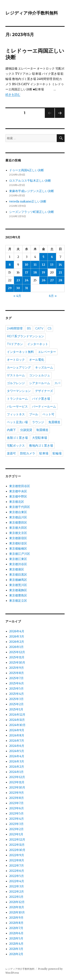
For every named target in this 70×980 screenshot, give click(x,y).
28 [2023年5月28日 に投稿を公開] (60, 280)
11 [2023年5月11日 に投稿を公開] (35, 265)
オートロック (16, 360)
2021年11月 (17, 907)
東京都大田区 (18, 528)
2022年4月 (17, 881)
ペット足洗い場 (17, 422)
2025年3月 (16, 699)
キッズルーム (44, 367)
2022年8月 (17, 860)
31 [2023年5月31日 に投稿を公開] (27, 288)
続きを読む (13, 94)
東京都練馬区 (18, 580)
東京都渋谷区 (18, 564)
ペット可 (48, 414)
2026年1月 (16, 647)
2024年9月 (17, 730)
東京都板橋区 (18, 548)
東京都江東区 (18, 559)
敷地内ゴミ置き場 (41, 446)
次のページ (59, 118)
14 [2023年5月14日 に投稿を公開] (60, 265)
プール (34, 414)
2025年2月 (16, 704)
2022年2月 (17, 892)
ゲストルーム (16, 375)
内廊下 (11, 430)
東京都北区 (17, 502)
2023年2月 (16, 829)
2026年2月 (17, 642)
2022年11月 (17, 845)
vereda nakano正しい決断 (28, 201)
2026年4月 (17, 631)
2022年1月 (16, 897)
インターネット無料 (20, 352)
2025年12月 (17, 652)
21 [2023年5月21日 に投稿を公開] (60, 272)
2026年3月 (17, 636)
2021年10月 (17, 912)
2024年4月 (17, 756)
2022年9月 (17, 855)
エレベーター (47, 352)
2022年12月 (17, 839)
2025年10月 (17, 662)
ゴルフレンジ (16, 383)
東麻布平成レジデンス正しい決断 (32, 191)
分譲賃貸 (26, 430)
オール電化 (37, 360)
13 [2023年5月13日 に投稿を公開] (52, 265)
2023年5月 (16, 813)
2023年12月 (17, 777)
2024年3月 (17, 761)
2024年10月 (17, 725)
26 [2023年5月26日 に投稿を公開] (43, 280)
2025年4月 (17, 694)
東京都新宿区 (18, 538)
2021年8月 (16, 923)
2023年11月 (17, 782)
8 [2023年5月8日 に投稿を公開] (10, 265)
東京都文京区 (18, 533)
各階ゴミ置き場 (17, 438)
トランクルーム (17, 399)
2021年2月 (16, 954)
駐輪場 (57, 453)
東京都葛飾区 (18, 590)
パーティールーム (44, 407)
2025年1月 (16, 709)
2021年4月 (16, 944)
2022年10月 (17, 850)
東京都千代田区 (20, 507)
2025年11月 (17, 657)
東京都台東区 (18, 512)
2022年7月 (17, 865)
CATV (39, 328)
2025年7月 (16, 678)
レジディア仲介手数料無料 (32, 13)
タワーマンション (19, 391)
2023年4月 (17, 819)
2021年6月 (16, 933)
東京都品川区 (18, 517)
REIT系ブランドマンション (25, 336)
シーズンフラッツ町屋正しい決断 (32, 212)
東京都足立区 (18, 601)
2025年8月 (17, 673)
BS (29, 328)
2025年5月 (16, 688)
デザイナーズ (44, 391)
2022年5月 (17, 876)
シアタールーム (40, 383)
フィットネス (16, 414)
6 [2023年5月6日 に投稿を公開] (52, 257)
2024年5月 (17, 751)
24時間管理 (15, 328)
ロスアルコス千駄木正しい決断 (30, 181)
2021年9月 (16, 918)
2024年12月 (17, 715)
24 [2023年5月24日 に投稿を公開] (27, 280)
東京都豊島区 (18, 595)
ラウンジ (38, 422)
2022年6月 (17, 871)
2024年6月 (17, 746)
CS (50, 328)
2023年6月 (17, 808)
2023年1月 (16, 834)
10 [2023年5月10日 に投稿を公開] (27, 265)
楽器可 (11, 453)
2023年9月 (17, 793)
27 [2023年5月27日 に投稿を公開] (52, 280)
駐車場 (44, 453)
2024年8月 (17, 735)
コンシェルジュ (40, 375)
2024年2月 (17, 767)
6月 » (53, 296)
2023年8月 (17, 798)
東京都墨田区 (18, 522)
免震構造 (54, 422)
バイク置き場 (41, 399)
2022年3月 (17, 886)
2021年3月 (16, 949)
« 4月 (17, 296)
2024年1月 (16, 772)
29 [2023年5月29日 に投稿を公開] (10, 288)
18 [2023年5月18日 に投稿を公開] (35, 272)
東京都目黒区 (18, 575)
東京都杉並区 (18, 543)
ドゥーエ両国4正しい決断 (27, 170)
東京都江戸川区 (20, 554)
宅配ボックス (16, 446)
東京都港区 (17, 569)
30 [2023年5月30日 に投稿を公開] (18, 288)
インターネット (38, 344)
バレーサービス (17, 407)
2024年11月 (17, 720)
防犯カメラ (28, 453)
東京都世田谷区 (20, 486)
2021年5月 (16, 938)
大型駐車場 (40, 438)
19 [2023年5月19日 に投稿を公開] (43, 272)
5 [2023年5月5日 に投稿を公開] (43, 257)
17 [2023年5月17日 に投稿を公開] (27, 272)
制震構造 (42, 430)
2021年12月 (17, 902)
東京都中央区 (18, 491)
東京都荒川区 (18, 585)
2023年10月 (17, 787)
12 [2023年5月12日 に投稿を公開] (43, 265)
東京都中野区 (18, 496)
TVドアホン (15, 344)
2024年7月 (17, 741)
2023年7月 (16, 803)
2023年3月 (16, 824)
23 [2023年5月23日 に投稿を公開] (18, 280)
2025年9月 (17, 668)
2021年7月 (16, 928)
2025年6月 (17, 683)
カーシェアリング (19, 367)
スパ (57, 383)
